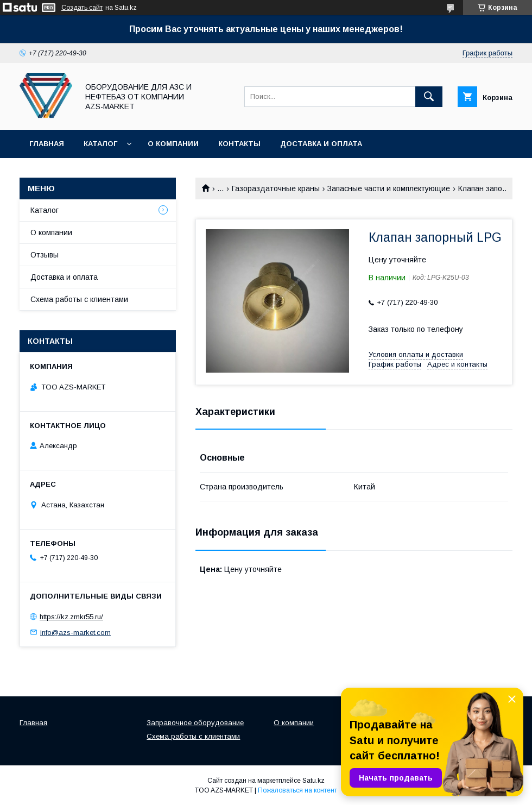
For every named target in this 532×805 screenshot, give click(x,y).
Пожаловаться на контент (297, 790)
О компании (173, 144)
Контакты (239, 144)
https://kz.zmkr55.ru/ (71, 617)
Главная (47, 144)
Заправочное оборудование (195, 723)
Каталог (100, 144)
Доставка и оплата (321, 144)
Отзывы (45, 255)
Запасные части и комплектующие (389, 188)
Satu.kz (313, 781)
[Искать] (429, 97)
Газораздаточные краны (276, 188)
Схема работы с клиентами (79, 299)
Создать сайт (82, 8)
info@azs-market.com (75, 632)
